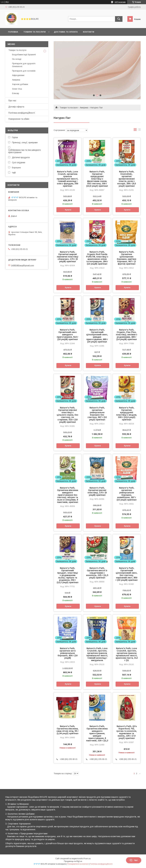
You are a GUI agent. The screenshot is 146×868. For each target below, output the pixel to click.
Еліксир (16, 93)
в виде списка (139, 130)
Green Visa (17, 89)
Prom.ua (87, 859)
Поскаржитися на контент (78, 864)
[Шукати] (119, 19)
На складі (17, 59)
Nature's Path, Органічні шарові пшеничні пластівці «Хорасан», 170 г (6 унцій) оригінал (68, 257)
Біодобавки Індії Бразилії (24, 55)
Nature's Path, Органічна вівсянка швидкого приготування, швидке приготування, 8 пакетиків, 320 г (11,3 (97, 733)
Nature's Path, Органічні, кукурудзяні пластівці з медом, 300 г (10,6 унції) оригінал (127, 414)
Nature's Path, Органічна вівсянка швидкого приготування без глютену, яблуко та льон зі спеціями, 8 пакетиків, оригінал (68, 495)
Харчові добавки (20, 84)
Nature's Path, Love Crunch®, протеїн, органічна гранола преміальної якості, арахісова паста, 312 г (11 (127, 654)
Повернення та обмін (19, 119)
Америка (84, 108)
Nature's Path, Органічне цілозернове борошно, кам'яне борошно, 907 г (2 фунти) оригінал (127, 258)
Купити (68, 210)
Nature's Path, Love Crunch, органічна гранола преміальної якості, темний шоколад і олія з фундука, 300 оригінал (67, 179)
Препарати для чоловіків (24, 71)
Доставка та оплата (66, 32)
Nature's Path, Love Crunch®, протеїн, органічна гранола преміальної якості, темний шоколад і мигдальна (97, 654)
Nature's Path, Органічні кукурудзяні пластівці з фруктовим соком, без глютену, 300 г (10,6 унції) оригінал (97, 179)
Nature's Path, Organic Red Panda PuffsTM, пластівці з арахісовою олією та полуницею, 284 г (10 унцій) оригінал (97, 258)
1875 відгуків (120, 2)
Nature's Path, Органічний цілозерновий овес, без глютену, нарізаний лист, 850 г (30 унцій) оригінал (127, 574)
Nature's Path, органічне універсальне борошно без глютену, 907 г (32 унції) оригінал (97, 414)
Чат (134, 860)
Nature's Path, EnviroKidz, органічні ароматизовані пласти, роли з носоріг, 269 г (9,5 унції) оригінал (127, 179)
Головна (13, 32)
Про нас (12, 101)
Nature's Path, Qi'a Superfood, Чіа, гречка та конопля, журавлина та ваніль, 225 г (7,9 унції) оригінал (127, 732)
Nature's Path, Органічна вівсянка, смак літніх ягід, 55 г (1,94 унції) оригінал (67, 730)
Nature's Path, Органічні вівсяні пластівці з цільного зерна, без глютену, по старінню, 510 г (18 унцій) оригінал (67, 415)
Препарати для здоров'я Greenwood (24, 65)
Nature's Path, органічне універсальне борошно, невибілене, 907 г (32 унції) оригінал (127, 494)
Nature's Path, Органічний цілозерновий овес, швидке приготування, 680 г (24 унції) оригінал (97, 336)
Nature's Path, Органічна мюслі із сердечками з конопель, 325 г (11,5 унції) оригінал (97, 573)
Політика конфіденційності (22, 113)
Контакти (89, 32)
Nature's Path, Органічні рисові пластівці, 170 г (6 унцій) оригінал (97, 491)
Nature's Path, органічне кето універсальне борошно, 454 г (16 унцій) (68, 653)
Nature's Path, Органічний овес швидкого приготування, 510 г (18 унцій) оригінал (67, 335)
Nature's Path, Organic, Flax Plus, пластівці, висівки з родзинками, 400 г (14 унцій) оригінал (127, 335)
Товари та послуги (34, 32)
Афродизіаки (18, 75)
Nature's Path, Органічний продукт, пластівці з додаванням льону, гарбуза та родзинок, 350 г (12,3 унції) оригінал (68, 575)
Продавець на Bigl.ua (73, 861)
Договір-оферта (16, 107)
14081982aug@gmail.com (22, 265)
